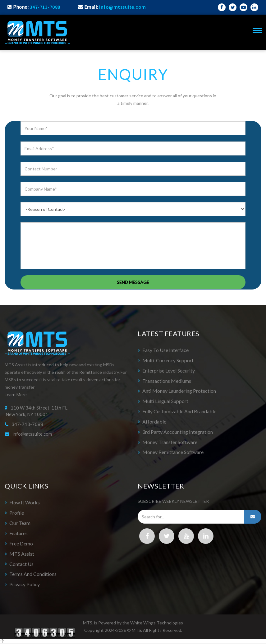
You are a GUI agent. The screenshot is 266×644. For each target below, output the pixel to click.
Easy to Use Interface (165, 350)
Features (18, 533)
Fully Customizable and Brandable (179, 411)
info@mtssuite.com (32, 434)
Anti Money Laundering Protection (179, 391)
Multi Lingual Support (165, 401)
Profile (17, 513)
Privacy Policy (25, 584)
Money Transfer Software (170, 442)
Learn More (16, 394)
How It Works (25, 502)
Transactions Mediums (167, 381)
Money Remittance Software (173, 452)
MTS (136, 630)
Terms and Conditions (33, 574)
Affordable (154, 422)
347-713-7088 (45, 7)
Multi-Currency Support (168, 360)
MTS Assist (22, 554)
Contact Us (21, 564)
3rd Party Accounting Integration (178, 432)
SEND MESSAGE (133, 282)
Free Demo (21, 543)
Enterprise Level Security (169, 371)
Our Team (20, 523)
